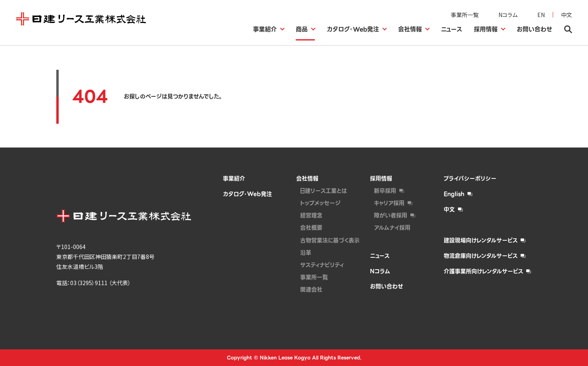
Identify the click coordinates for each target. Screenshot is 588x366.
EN (541, 15)
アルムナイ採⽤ (392, 228)
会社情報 (307, 178)
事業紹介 (234, 178)
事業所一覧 (465, 15)
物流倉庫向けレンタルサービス (481, 256)
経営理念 (311, 215)
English (454, 194)
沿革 (306, 253)
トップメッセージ (320, 203)
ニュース (380, 256)
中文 (567, 15)
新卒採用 (385, 191)
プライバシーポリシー (470, 178)
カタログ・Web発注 (247, 194)
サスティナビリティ (322, 265)
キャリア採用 (389, 203)
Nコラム (508, 15)
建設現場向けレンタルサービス (481, 240)
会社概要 (311, 228)
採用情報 (381, 178)
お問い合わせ (387, 286)
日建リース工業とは (324, 191)
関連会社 (311, 289)
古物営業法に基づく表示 (330, 240)
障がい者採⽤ (391, 215)
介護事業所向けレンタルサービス (483, 271)
